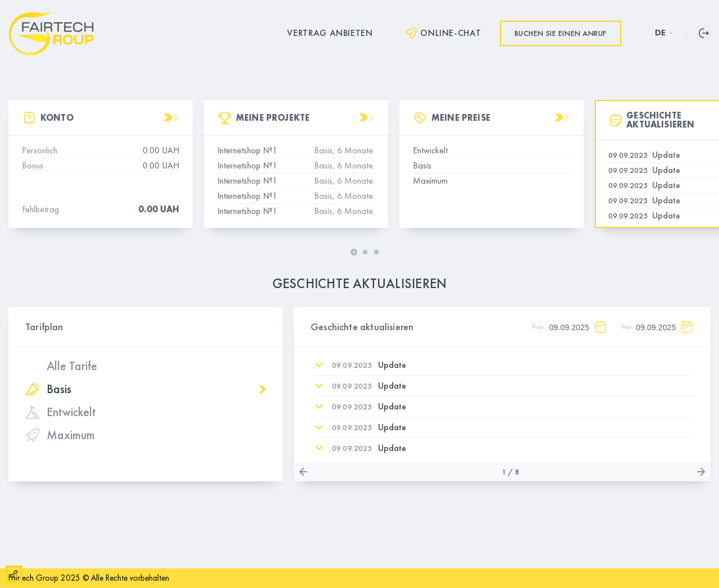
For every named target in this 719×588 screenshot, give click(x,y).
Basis (48, 389)
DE (665, 33)
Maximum (60, 435)
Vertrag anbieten (330, 33)
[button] (354, 252)
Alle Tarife (72, 366)
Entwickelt (61, 412)
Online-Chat (443, 33)
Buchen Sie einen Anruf (561, 33)
